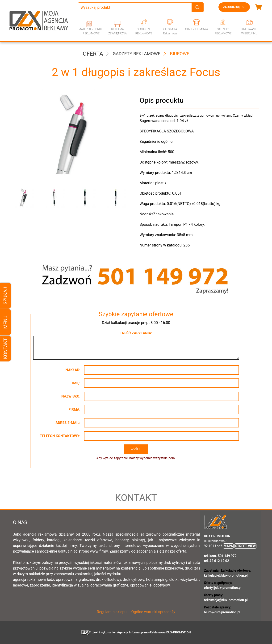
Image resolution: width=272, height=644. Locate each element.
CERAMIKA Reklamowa (170, 31)
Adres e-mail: (68, 423)
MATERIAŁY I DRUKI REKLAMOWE (91, 31)
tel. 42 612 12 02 (217, 561)
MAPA (228, 546)
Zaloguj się (234, 7)
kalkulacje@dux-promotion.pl (226, 575)
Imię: (76, 383)
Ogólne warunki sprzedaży (153, 612)
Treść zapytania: (136, 333)
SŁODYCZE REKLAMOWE (144, 31)
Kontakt (5, 348)
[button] (25, 197)
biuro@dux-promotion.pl (222, 612)
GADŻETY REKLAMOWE (223, 31)
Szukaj (5, 296)
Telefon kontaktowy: (60, 436)
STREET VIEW (245, 546)
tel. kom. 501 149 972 (220, 556)
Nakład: (73, 370)
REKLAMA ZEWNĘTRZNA (117, 31)
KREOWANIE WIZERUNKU (249, 31)
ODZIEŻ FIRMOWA (197, 29)
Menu (5, 322)
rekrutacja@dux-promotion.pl (226, 600)
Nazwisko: (71, 396)
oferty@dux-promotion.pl (223, 588)
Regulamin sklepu (112, 612)
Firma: (75, 410)
